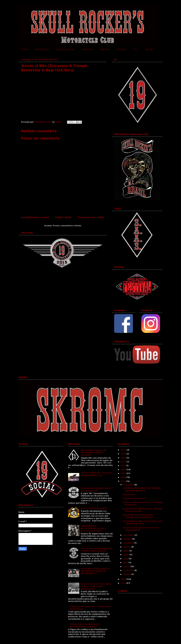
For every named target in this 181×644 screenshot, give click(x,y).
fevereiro (129, 570)
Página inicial (63, 217)
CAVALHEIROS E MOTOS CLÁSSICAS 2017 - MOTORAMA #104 (142, 522)
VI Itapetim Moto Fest (134, 498)
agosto (127, 547)
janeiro (127, 574)
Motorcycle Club (66, 49)
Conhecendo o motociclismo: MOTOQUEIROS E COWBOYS (85, 625)
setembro (128, 543)
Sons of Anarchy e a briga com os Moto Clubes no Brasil (96, 550)
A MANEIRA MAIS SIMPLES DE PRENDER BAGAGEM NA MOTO (142, 489)
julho (126, 551)
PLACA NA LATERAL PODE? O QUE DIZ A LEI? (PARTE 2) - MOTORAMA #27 (95, 571)
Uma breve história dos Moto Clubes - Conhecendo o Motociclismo (96, 586)
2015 (124, 583)
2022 (124, 462)
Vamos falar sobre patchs (94, 508)
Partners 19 (87, 49)
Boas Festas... (130, 494)
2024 (124, 454)
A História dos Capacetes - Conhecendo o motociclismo (91, 608)
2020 (124, 469)
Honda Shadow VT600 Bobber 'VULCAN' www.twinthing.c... (138, 516)
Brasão (149, 49)
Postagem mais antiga (91, 217)
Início (25, 49)
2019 (124, 473)
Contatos (121, 49)
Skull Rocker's (42, 49)
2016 (124, 579)
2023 (124, 458)
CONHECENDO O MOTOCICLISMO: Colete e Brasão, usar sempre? (94, 528)
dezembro (129, 485)
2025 (124, 450)
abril (126, 562)
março (127, 566)
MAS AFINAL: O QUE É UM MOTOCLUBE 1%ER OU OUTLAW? (93, 453)
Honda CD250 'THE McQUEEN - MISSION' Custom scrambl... (142, 510)
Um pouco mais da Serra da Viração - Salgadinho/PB (142, 529)
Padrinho (105, 49)
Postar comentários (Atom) (67, 226)
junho (126, 554)
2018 (123, 477)
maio (126, 559)
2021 (123, 465)
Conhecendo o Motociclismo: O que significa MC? (97, 489)
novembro (129, 535)
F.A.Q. (136, 49)
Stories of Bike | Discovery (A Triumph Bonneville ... (142, 504)
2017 (123, 481)
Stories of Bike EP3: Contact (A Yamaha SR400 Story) (97, 474)
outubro (128, 539)
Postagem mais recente (35, 217)
